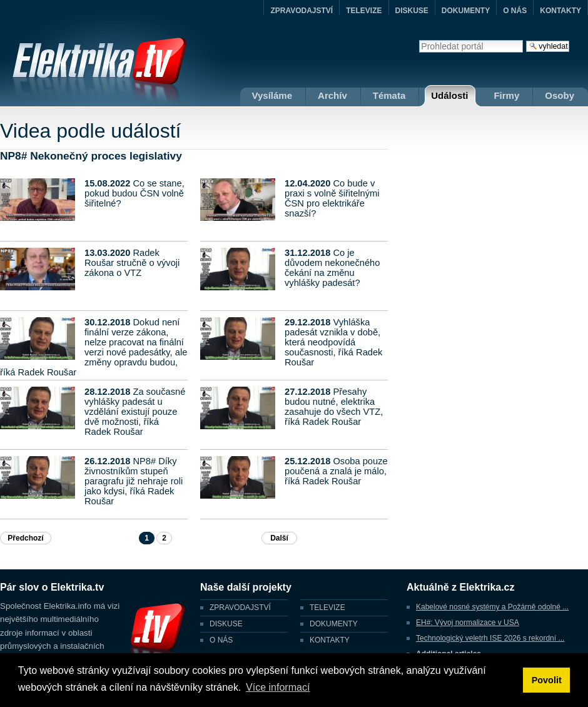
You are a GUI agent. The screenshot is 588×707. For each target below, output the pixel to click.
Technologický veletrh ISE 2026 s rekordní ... (490, 638)
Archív (332, 95)
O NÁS (515, 11)
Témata (389, 95)
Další (279, 538)
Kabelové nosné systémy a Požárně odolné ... (492, 607)
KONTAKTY (560, 11)
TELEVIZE (364, 11)
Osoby (560, 95)
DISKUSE (412, 11)
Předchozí (25, 538)
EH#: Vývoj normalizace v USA (468, 623)
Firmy (506, 95)
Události (449, 95)
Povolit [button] (547, 680)
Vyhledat (419, 40)
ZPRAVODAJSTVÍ (302, 11)
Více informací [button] (278, 687)
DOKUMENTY (466, 11)
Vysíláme (272, 95)
